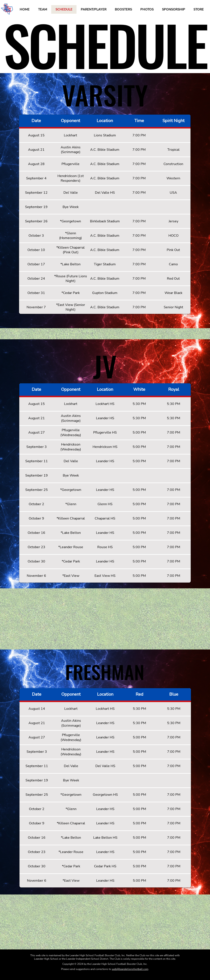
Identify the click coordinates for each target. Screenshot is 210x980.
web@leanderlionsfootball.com (130, 969)
